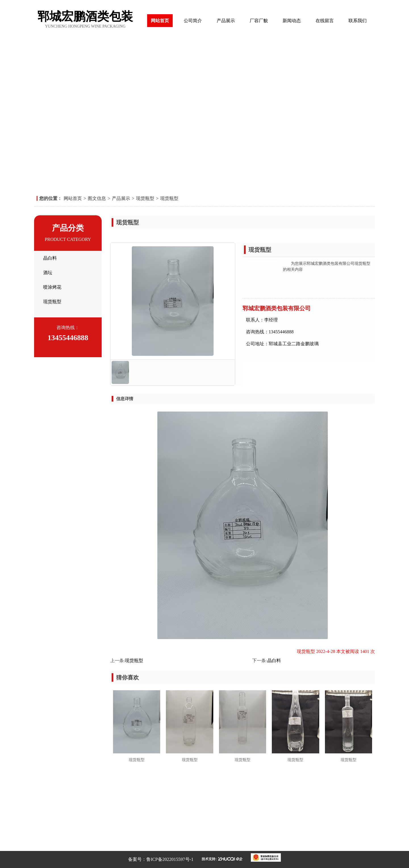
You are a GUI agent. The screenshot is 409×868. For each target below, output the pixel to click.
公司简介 (193, 21)
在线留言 (325, 21)
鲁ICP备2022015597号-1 (170, 859)
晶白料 (50, 258)
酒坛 (48, 273)
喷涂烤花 (52, 287)
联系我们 (358, 21)
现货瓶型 (145, 198)
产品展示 (226, 21)
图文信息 (97, 198)
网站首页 (160, 21)
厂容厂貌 (259, 21)
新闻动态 (292, 21)
